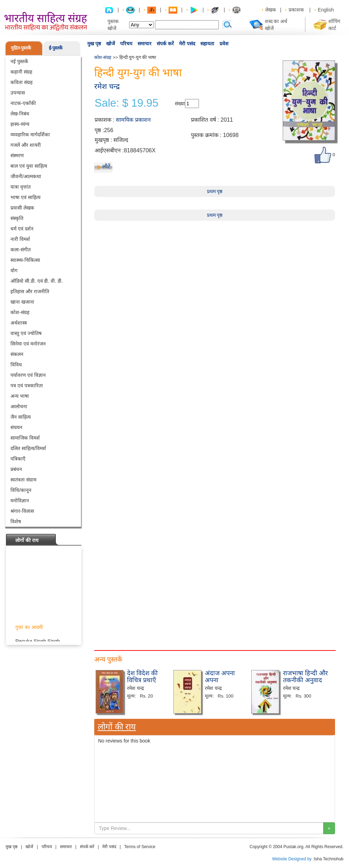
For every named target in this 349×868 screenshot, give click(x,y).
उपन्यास (18, 93)
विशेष (16, 521)
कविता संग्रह (21, 82)
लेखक (271, 10)
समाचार (144, 44)
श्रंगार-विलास (22, 511)
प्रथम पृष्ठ (215, 191)
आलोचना (19, 406)
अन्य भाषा (20, 396)
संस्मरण (17, 155)
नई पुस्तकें (19, 61)
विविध (16, 365)
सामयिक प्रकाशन (133, 120)
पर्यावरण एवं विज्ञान (28, 375)
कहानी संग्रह (21, 72)
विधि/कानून (21, 490)
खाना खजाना (22, 302)
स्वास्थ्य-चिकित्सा (25, 260)
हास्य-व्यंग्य (20, 124)
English (326, 10)
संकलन (17, 354)
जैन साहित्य (21, 417)
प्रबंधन (16, 469)
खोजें (110, 44)
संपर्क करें (165, 44)
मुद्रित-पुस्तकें (21, 48)
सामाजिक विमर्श (25, 438)
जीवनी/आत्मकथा (26, 176)
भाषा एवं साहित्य (25, 197)
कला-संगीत (21, 250)
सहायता (207, 44)
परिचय (126, 44)
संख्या (180, 104)
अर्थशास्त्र (19, 323)
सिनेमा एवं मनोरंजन (28, 344)
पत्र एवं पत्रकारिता (27, 386)
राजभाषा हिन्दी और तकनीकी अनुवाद (305, 677)
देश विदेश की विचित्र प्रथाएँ (142, 677)
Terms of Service (140, 847)
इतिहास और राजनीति (30, 291)
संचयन (16, 427)
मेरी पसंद (187, 44)
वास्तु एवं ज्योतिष (26, 333)
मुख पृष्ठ (94, 44)
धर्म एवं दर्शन (22, 229)
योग (14, 271)
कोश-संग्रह (20, 312)
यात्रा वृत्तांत (21, 187)
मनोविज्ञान (20, 501)
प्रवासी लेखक (22, 208)
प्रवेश (224, 44)
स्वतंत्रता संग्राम (23, 480)
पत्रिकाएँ (18, 459)
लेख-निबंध (20, 114)
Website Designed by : (293, 859)
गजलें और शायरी (26, 145)
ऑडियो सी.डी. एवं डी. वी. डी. (37, 281)
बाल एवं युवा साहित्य (29, 166)
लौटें (106, 166)
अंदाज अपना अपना (220, 677)
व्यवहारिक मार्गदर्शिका (30, 135)
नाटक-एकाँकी (23, 103)
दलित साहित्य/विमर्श (28, 448)
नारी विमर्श (20, 239)
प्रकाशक (296, 10)
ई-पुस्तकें (56, 48)
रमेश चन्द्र (107, 86)
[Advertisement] (215, 269)
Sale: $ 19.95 (127, 103)
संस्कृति (17, 218)
